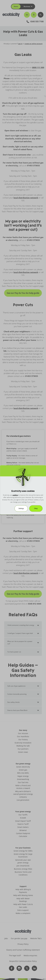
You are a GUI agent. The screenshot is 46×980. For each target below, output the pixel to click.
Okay (36, 508)
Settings (21, 508)
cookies (15, 495)
